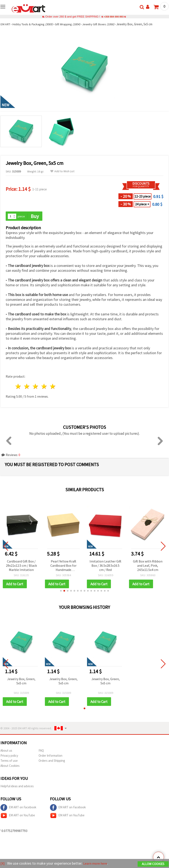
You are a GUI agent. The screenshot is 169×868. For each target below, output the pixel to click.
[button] (61, 591)
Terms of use (9, 761)
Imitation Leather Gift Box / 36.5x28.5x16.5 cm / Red (105, 566)
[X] (3, 863)
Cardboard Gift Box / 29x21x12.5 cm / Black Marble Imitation (21, 566)
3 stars (36, 387)
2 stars (27, 387)
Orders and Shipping (52, 761)
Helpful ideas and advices (17, 787)
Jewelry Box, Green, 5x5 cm (21, 681)
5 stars (53, 387)
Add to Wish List (62, 171)
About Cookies (10, 766)
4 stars (44, 387)
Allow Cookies (153, 864)
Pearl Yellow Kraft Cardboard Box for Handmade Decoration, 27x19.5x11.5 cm (63, 566)
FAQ (41, 751)
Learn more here (96, 863)
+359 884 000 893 (114, 17)
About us (6, 751)
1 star (18, 387)
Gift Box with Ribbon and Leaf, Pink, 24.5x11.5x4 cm (148, 566)
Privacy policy (9, 756)
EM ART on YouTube (18, 816)
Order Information (50, 756)
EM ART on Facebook (18, 808)
